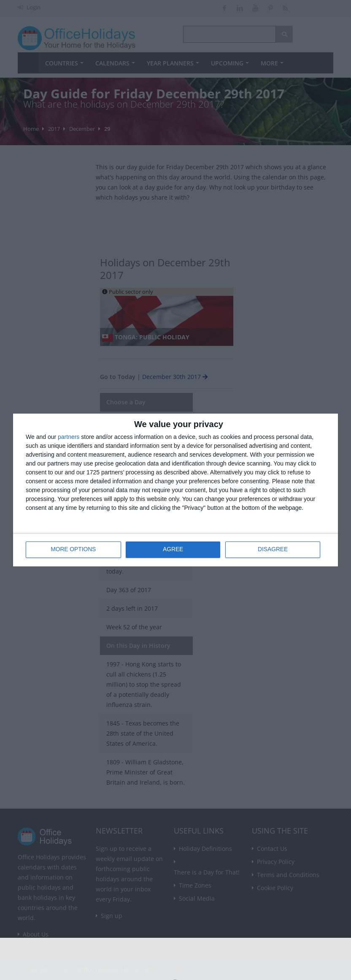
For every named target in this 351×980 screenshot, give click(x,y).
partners (69, 437)
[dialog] (175, 490)
